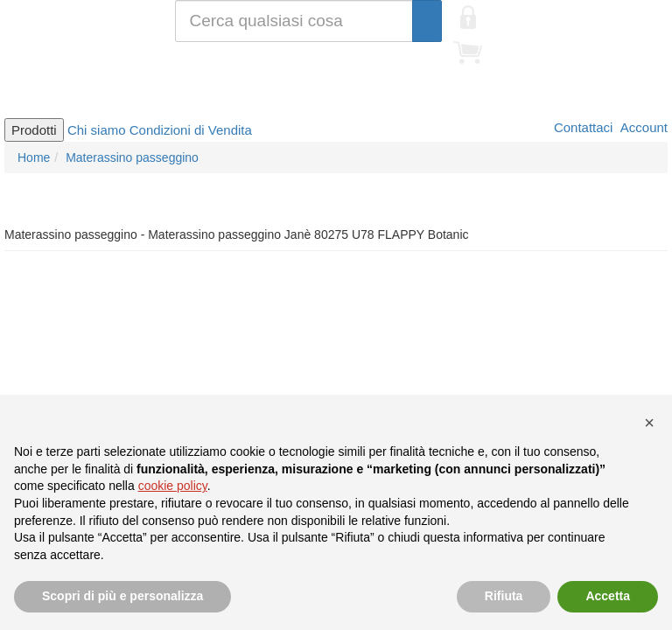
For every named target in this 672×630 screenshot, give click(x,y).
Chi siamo (97, 130)
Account (642, 127)
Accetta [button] (608, 596)
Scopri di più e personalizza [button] (122, 596)
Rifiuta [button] (504, 596)
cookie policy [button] (173, 486)
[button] (649, 423)
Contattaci (582, 127)
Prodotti (34, 130)
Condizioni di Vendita (191, 130)
